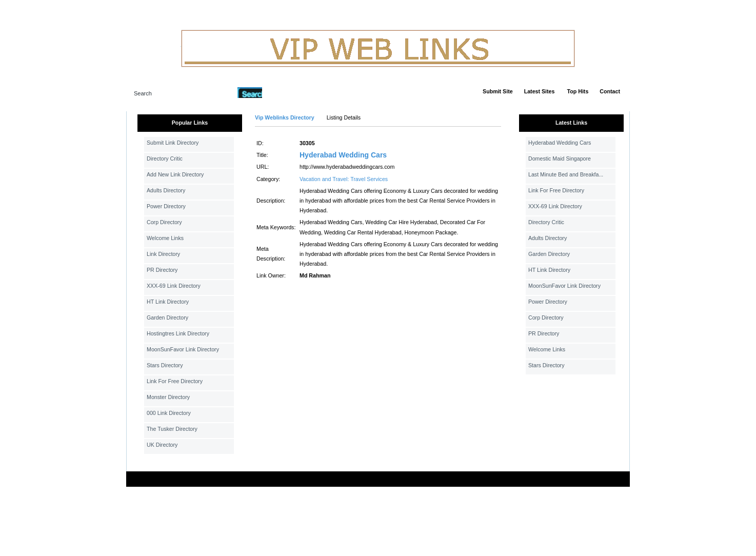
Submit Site (498, 91)
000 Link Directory (169, 413)
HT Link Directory (168, 302)
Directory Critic (165, 158)
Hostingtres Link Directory (178, 333)
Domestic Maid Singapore (560, 158)
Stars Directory (165, 365)
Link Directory (163, 254)
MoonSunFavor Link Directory (183, 349)
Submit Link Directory (173, 143)
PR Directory (162, 270)
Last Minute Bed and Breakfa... (566, 174)
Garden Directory (167, 317)
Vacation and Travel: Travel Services (344, 179)
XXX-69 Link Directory (174, 286)
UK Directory (162, 445)
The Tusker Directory (172, 429)
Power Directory (166, 206)
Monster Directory (168, 397)
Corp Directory (164, 222)
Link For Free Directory (175, 381)
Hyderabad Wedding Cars (343, 155)
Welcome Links (165, 238)
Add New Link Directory (175, 174)
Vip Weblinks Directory (285, 117)
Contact (610, 91)
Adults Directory (166, 190)
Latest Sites (540, 91)
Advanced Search (289, 92)
